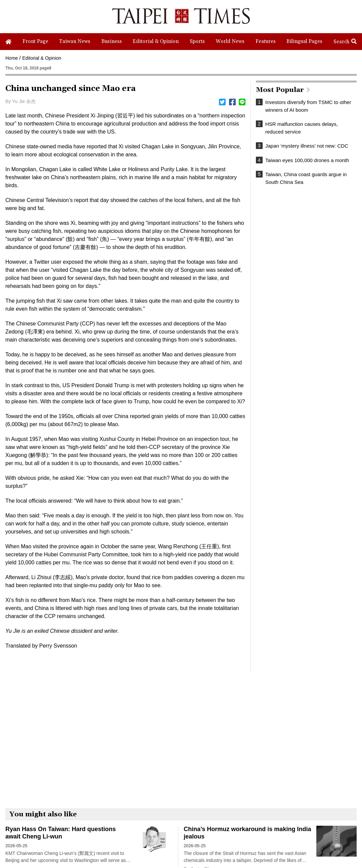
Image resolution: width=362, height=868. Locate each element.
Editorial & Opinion (42, 58)
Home (12, 58)
